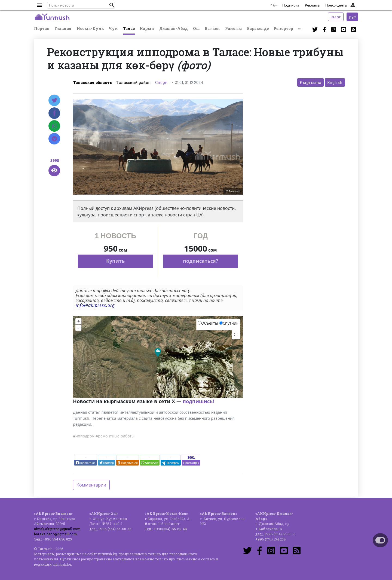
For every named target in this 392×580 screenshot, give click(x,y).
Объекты (208, 323)
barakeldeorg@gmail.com (55, 534)
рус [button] (352, 17)
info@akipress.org (95, 305)
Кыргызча (310, 82)
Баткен (212, 28)
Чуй (113, 28)
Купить (115, 261)
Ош (196, 28)
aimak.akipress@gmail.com (57, 529)
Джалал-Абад (174, 28)
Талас (129, 28)
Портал (42, 28)
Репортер (283, 28)
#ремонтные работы (115, 436)
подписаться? (201, 261)
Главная (63, 28)
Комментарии (91, 485)
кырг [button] (336, 17)
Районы (234, 28)
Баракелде (258, 28)
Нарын (147, 28)
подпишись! (198, 401)
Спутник (229, 323)
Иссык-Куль (90, 28)
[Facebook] (54, 113)
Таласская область (93, 82)
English (335, 82)
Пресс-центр (336, 5)
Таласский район (134, 82)
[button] (112, 5)
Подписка (291, 5)
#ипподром (84, 436)
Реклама (312, 5)
